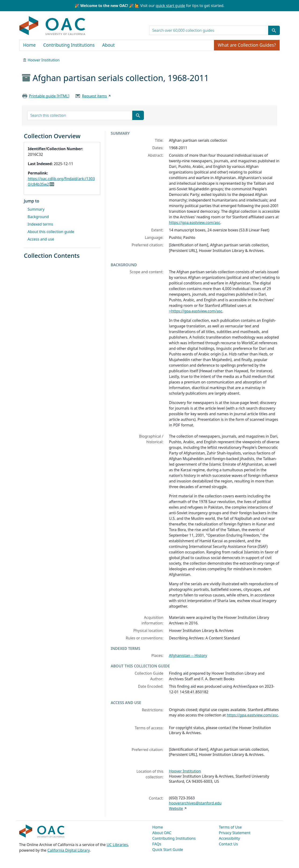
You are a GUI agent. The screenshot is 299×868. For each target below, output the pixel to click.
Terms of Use (230, 827)
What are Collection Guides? (247, 45)
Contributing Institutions (69, 45)
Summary (36, 209)
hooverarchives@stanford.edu (195, 803)
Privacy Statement (235, 833)
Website (176, 808)
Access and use (41, 239)
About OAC (162, 833)
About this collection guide (51, 232)
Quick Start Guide (168, 850)
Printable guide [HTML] (49, 96)
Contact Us (228, 844)
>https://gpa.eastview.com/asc (196, 311)
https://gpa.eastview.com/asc (194, 223)
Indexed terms (40, 224)
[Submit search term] (274, 30)
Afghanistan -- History (188, 655)
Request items (94, 96)
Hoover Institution (44, 60)
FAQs (157, 844)
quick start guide (170, 6)
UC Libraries (117, 845)
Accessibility (229, 838)
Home (29, 45)
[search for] (209, 30)
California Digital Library (69, 850)
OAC (52, 26)
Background (38, 217)
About (108, 45)
